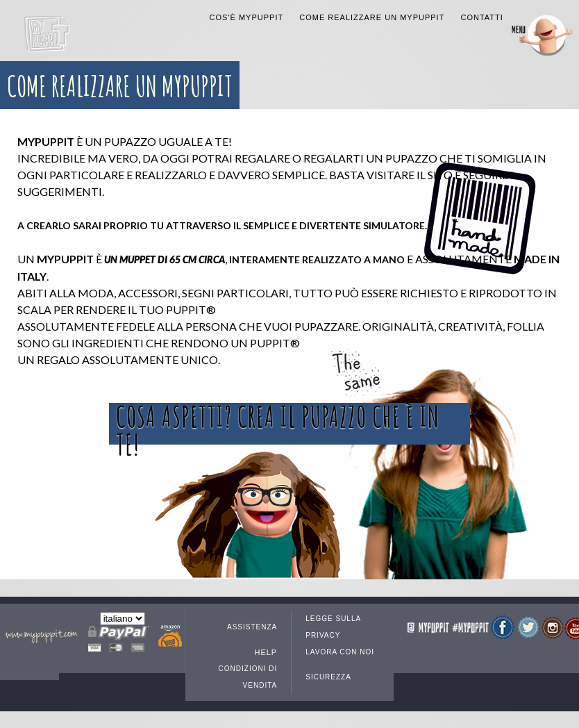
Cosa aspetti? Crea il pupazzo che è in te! (278, 424)
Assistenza (252, 627)
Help (266, 652)
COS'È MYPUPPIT (247, 17)
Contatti (481, 17)
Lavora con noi (340, 652)
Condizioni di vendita (248, 677)
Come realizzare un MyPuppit (372, 17)
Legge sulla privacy (333, 627)
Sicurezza (328, 677)
